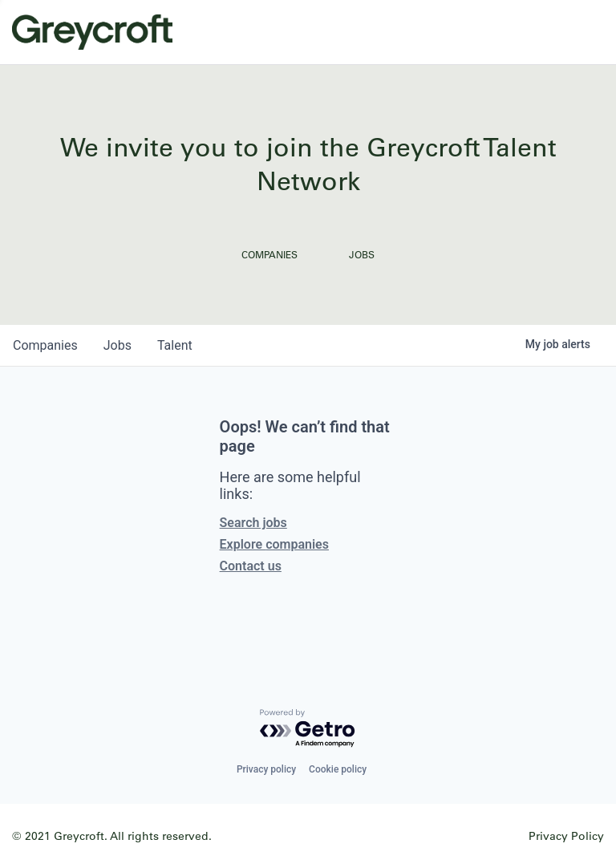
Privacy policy (266, 769)
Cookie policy (338, 769)
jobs (118, 345)
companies (45, 345)
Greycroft (92, 32)
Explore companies (274, 544)
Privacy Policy (566, 836)
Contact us (251, 566)
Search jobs (253, 523)
